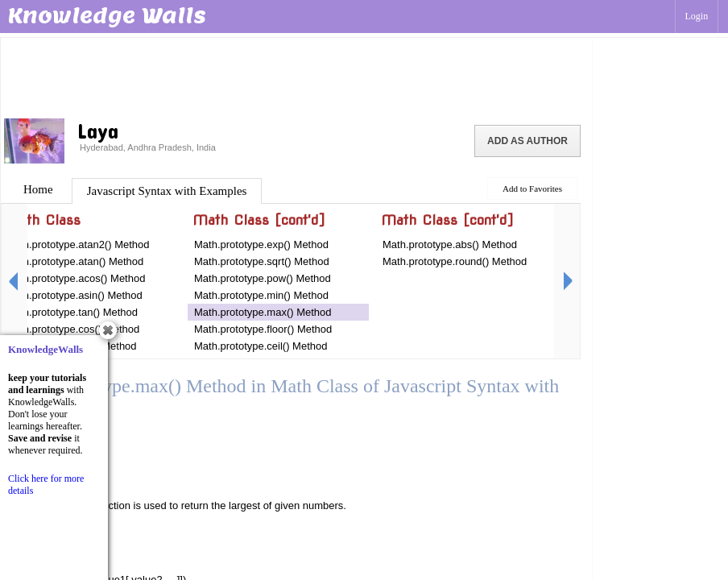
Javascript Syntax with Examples (167, 191)
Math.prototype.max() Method (263, 312)
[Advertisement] (296, 77)
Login (697, 16)
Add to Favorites (532, 188)
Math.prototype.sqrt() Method (262, 261)
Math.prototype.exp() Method (261, 244)
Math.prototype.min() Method (261, 295)
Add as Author (527, 141)
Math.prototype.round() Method (455, 261)
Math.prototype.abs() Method (450, 244)
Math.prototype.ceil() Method (261, 346)
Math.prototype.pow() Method (263, 278)
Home (38, 189)
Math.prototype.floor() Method (263, 329)
